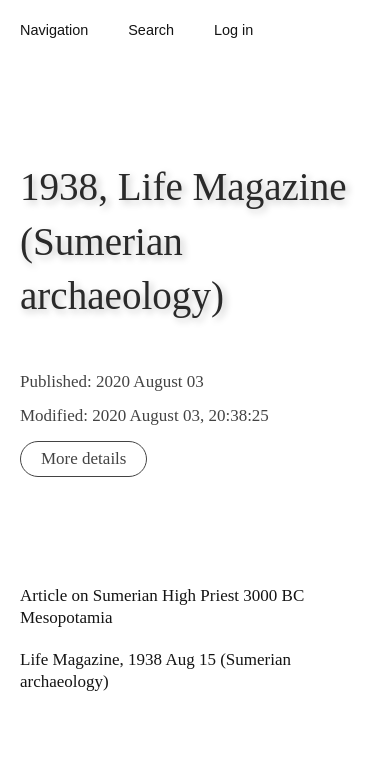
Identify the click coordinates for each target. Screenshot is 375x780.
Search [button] (151, 30)
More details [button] (83, 458)
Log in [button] (233, 30)
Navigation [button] (54, 30)
